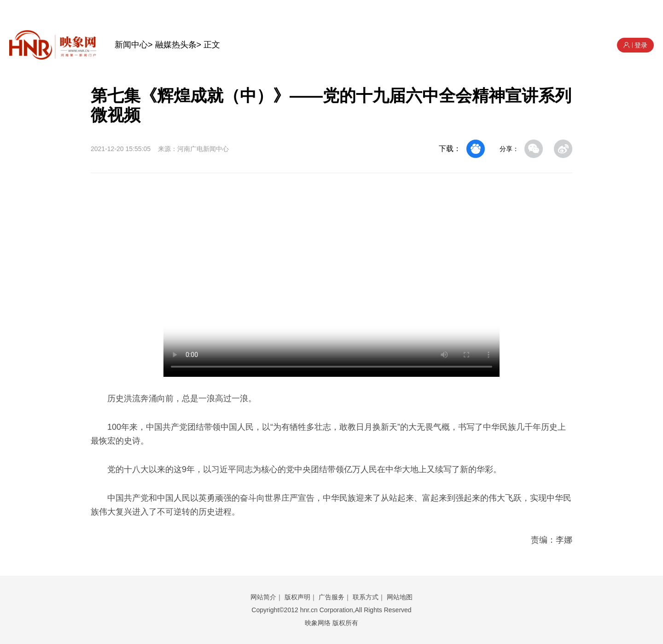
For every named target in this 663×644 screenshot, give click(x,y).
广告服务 (331, 597)
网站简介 (263, 597)
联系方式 (366, 597)
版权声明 (297, 597)
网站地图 (400, 597)
